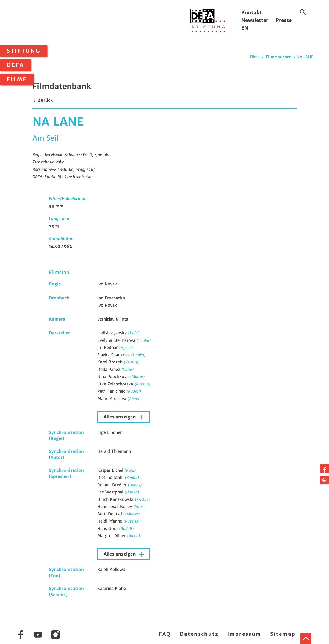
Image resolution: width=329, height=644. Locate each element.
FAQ (165, 634)
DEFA (15, 65)
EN (245, 28)
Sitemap (283, 634)
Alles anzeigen (120, 417)
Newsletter (255, 20)
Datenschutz (199, 634)
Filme (17, 79)
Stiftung (24, 51)
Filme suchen (279, 57)
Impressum (244, 634)
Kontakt (251, 13)
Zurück (43, 100)
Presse (284, 20)
